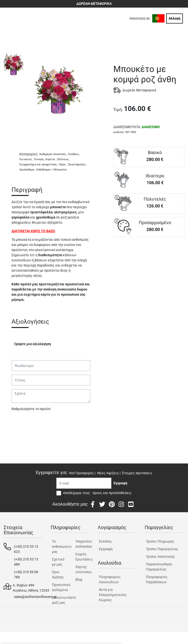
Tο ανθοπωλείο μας (59, 547)
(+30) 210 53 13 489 (26, 562)
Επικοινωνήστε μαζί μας (59, 600)
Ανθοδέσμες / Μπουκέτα (51, 170)
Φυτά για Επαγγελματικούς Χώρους (113, 595)
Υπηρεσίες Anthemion (83, 544)
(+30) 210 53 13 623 (26, 549)
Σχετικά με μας (58, 562)
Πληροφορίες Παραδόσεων (157, 579)
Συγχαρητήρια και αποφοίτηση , (39, 164)
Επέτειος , (64, 159)
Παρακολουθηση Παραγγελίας (159, 567)
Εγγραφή (106, 549)
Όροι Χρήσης (58, 575)
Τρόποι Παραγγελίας (162, 549)
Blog (79, 580)
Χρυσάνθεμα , (27, 170)
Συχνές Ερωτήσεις (83, 557)
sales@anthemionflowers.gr (35, 597)
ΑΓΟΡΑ (149, 254)
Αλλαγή (175, 18)
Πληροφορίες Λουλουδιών (110, 579)
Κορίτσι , (51, 159)
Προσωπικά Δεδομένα (59, 587)
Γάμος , (63, 164)
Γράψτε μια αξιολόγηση (33, 344)
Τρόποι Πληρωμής (160, 541)
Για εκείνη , (26, 159)
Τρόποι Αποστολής (160, 557)
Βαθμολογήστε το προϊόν (31, 409)
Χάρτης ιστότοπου (83, 569)
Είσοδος (105, 541)
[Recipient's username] (84, 483)
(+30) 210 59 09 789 (26, 575)
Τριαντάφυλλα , (77, 164)
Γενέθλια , (74, 154)
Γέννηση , (39, 159)
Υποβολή (21, 422)
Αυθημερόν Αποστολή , (53, 154)
